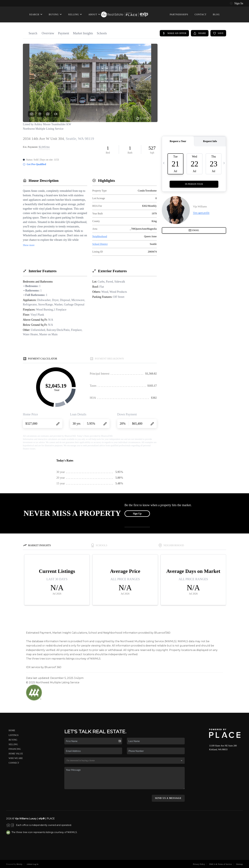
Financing (15, 749)
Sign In (236, 3)
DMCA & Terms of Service (220, 864)
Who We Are (16, 758)
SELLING (75, 15)
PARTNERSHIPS (179, 15)
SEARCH (36, 15)
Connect (14, 763)
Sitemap (239, 864)
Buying (13, 740)
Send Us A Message (168, 798)
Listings (13, 735)
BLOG (216, 15)
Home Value (16, 754)
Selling (13, 744)
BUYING (55, 15)
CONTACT (200, 15)
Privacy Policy (199, 864)
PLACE (51, 819)
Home (12, 730)
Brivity (19, 864)
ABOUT (94, 15)
